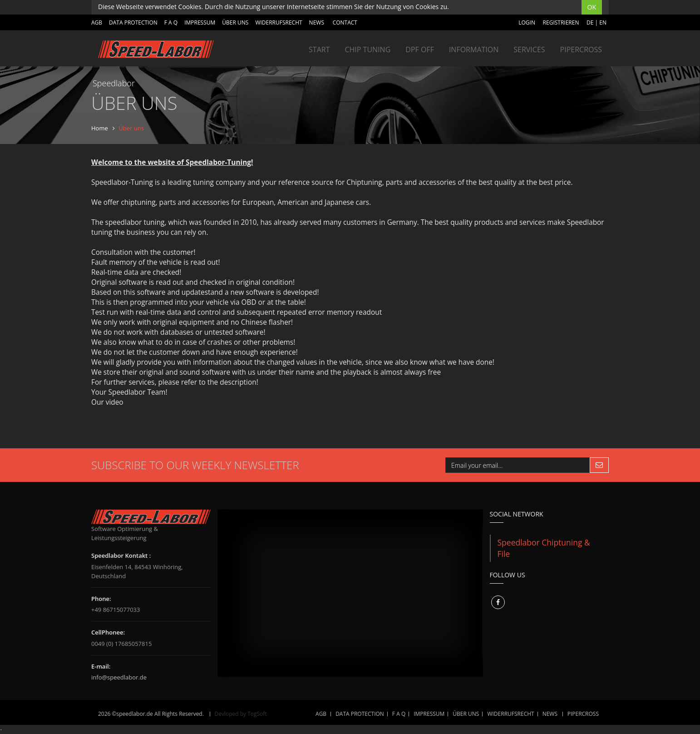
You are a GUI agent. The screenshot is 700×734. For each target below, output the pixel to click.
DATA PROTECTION (133, 22)
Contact (345, 22)
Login (527, 22)
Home (100, 128)
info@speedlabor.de (119, 677)
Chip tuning (367, 50)
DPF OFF (420, 50)
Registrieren (561, 22)
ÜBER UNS (235, 22)
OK (592, 7)
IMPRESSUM (200, 22)
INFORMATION (474, 50)
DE (590, 22)
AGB (97, 22)
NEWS (317, 22)
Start (319, 50)
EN (603, 22)
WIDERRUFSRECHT (279, 22)
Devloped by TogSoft (241, 714)
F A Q (171, 22)
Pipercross (581, 50)
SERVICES (529, 50)
